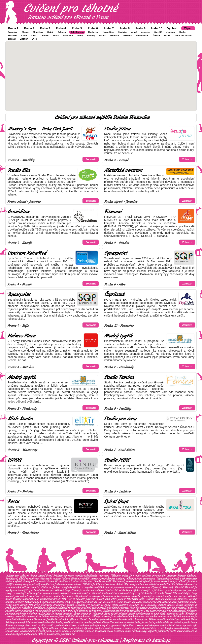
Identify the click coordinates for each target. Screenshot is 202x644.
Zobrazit (91, 159)
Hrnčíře (123, 605)
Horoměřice (108, 32)
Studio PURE (117, 460)
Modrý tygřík (118, 336)
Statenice (114, 36)
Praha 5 (77, 28)
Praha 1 (13, 28)
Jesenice (146, 32)
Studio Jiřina (117, 129)
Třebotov (127, 36)
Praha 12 (52, 581)
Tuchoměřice (142, 36)
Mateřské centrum (123, 170)
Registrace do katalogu (146, 640)
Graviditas (18, 212)
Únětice (156, 36)
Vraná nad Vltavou (183, 36)
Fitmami (113, 212)
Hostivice (122, 32)
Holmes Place (21, 336)
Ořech (56, 36)
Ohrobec (45, 36)
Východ (172, 28)
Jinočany (171, 32)
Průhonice (68, 36)
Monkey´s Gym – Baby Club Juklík (40, 129)
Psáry (80, 36)
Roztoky (91, 36)
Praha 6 (93, 28)
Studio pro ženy (120, 419)
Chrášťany (38, 32)
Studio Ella (19, 170)
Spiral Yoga (116, 501)
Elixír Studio (20, 419)
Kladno (183, 32)
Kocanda (30, 616)
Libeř (34, 36)
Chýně (50, 32)
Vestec (167, 36)
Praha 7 (109, 28)
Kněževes (12, 36)
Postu (13, 501)
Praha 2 (29, 28)
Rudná (102, 36)
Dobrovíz (62, 32)
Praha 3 (45, 28)
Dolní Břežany (77, 32)
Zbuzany (12, 39)
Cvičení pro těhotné (70, 8)
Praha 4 (61, 28)
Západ (188, 28)
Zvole (35, 39)
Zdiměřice (183, 599)
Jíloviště (158, 32)
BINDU (14, 460)
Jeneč (134, 32)
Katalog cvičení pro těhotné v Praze (68, 17)
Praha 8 (125, 28)
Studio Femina (119, 377)
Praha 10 (156, 28)
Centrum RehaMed (27, 253)
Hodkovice (93, 32)
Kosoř (24, 36)
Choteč (25, 32)
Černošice (13, 32)
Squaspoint (116, 253)
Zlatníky (24, 39)
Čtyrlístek (114, 294)
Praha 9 (140, 28)
